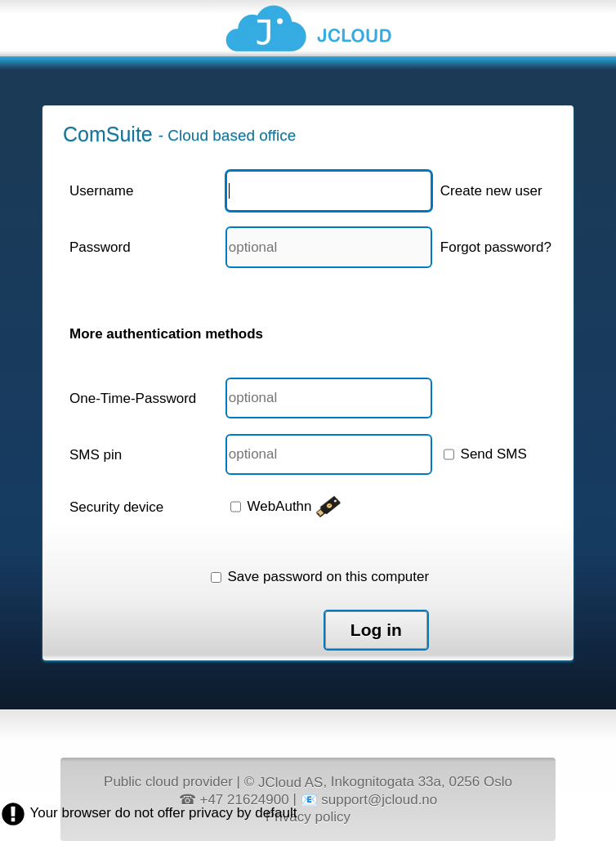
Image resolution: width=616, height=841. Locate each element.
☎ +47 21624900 (234, 800)
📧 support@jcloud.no (369, 800)
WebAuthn (286, 506)
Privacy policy (308, 816)
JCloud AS (290, 783)
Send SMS (485, 454)
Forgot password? (496, 247)
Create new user (491, 191)
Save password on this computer (320, 577)
